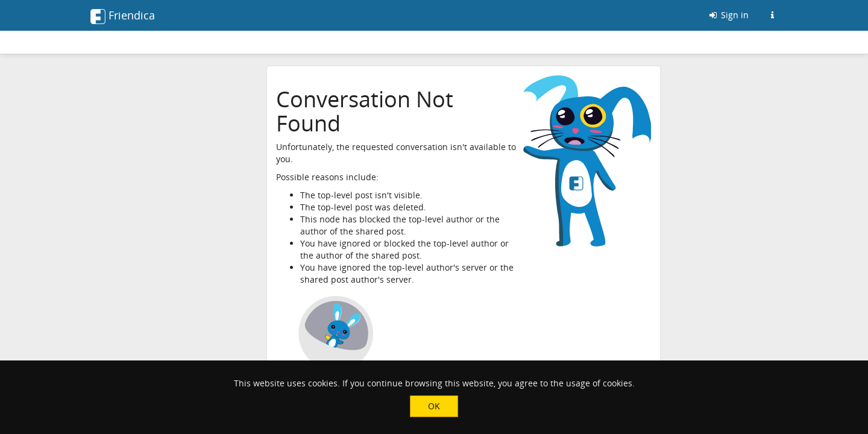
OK (434, 406)
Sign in (728, 15)
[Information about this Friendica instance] (772, 15)
